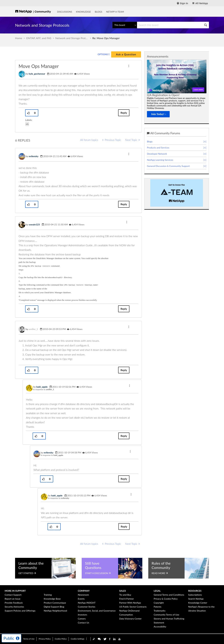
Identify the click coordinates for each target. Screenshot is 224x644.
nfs (27, 124)
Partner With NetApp (130, 603)
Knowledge (84, 12)
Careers (82, 619)
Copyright (159, 603)
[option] (177, 89)
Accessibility (160, 627)
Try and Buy (125, 595)
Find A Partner (126, 599)
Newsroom (83, 595)
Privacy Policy (45, 639)
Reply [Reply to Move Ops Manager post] (124, 113)
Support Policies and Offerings (20, 611)
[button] (129, 66)
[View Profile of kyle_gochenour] (37, 74)
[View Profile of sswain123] (34, 224)
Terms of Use (29, 639)
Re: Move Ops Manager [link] (106, 38)
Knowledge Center (198, 603)
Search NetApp (196, 599)
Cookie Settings (78, 639)
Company (84, 591)
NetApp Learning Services (160, 160)
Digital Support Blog (54, 607)
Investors (83, 615)
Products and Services (158, 148)
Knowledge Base (52, 599)
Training (48, 595)
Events (81, 599)
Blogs (98, 12)
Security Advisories (14, 607)
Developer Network (157, 154)
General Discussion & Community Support (168, 166)
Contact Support (13, 595)
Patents (158, 607)
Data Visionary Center (130, 619)
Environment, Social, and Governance (97, 611)
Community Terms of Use (167, 615)
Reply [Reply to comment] (124, 204)
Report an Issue (13, 599)
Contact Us (84, 623)
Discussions (65, 12)
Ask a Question (126, 54)
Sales (122, 591)
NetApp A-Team (115, 12)
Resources (195, 591)
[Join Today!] (158, 114)
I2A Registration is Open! (163, 95)
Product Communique (55, 603)
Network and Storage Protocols (72, 38)
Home (19, 38)
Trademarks (160, 611)
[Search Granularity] (125, 25)
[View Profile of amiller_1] (33, 329)
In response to (44, 389)
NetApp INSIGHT (87, 603)
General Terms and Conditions (169, 595)
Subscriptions (195, 595)
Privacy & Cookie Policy (166, 599)
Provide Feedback (14, 603)
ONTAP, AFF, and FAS (39, 38)
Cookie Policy (61, 639)
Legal (157, 591)
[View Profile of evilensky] (34, 156)
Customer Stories (87, 607)
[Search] (173, 25)
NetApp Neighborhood (55, 611)
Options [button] (103, 54)
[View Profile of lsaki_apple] (42, 387)
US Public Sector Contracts (133, 607)
